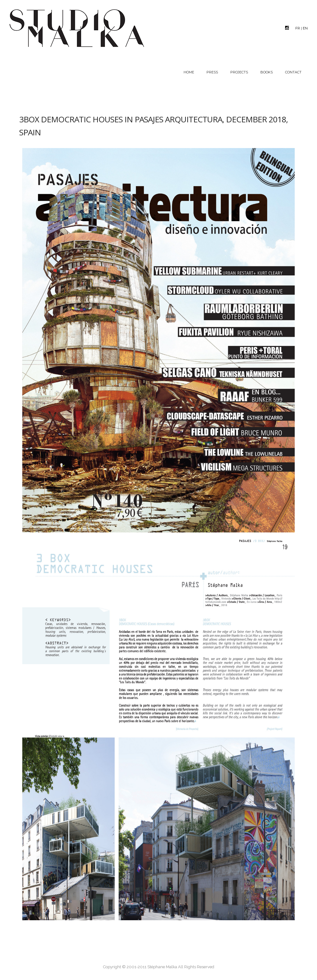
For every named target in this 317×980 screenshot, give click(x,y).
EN (305, 28)
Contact (293, 72)
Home (189, 72)
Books (267, 72)
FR (298, 28)
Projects (239, 72)
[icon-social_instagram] (289, 28)
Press (212, 72)
